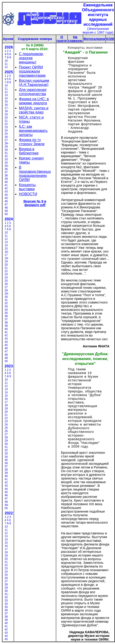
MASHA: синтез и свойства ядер (34, 110)
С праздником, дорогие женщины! (31, 58)
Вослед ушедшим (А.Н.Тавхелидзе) (34, 83)
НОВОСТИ (28, 194)
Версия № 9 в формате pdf (35, 203)
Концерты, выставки (28, 187)
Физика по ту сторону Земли (32, 142)
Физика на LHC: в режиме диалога (34, 101)
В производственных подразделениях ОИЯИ (35, 174)
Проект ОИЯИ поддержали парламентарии (32, 71)
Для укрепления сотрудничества (33, 92)
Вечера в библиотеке (29, 151)
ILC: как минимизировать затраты (33, 131)
